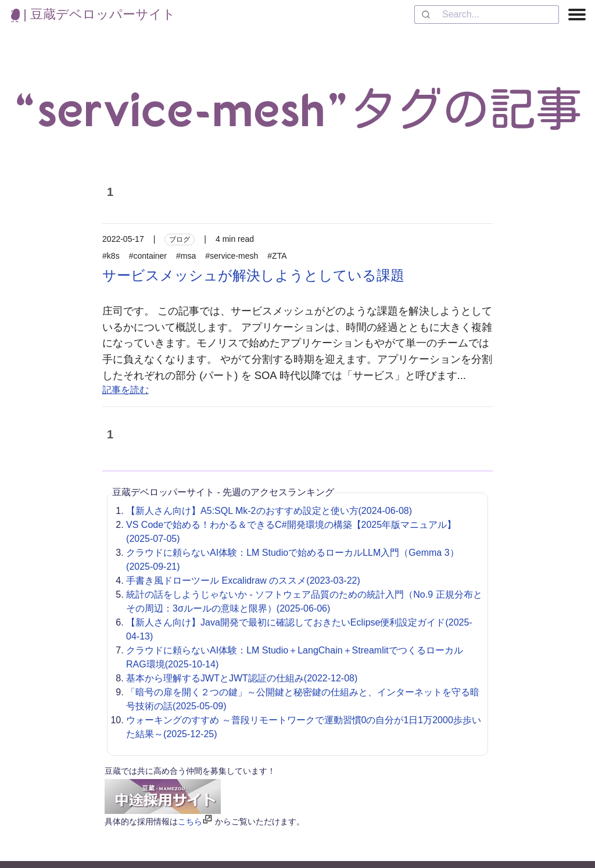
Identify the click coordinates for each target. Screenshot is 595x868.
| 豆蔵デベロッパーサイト (93, 14)
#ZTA (277, 256)
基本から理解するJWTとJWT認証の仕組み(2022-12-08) (242, 678)
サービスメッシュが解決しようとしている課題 (253, 275)
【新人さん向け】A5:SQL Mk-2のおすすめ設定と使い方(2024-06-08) (269, 511)
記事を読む (126, 390)
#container (148, 256)
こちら (190, 821)
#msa (186, 256)
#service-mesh (232, 256)
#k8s (111, 256)
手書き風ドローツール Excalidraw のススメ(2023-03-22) (243, 581)
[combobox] (487, 15)
